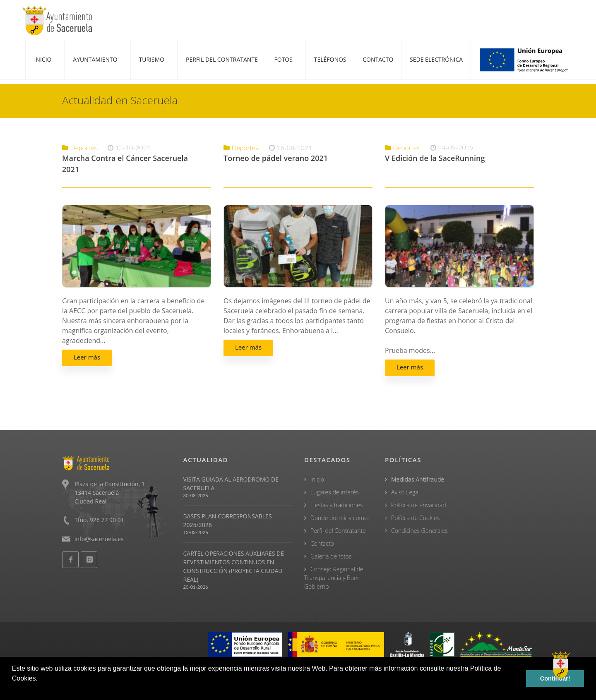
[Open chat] (561, 665)
